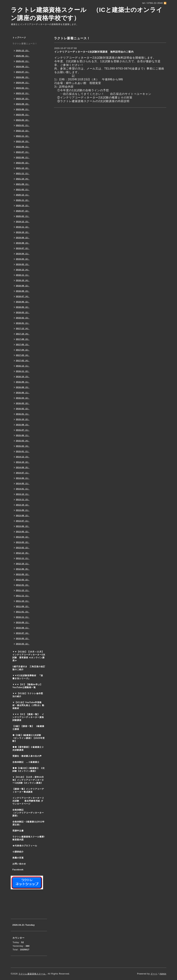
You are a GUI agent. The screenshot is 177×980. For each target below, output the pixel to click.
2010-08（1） (23, 628)
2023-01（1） (23, 125)
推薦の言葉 (18, 858)
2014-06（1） (23, 478)
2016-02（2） (23, 409)
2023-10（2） (23, 99)
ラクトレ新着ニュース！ (25, 44)
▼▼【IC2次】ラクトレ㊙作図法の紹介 (28, 695)
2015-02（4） (23, 446)
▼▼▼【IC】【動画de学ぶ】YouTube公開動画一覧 (27, 686)
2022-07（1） (23, 152)
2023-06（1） (23, 109)
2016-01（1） (23, 414)
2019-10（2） (23, 232)
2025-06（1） (23, 56)
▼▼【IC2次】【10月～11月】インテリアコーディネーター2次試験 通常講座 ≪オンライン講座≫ (29, 656)
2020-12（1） (23, 195)
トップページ (19, 38)
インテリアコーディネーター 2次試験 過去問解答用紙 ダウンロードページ (28, 801)
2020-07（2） (23, 211)
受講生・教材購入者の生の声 (27, 756)
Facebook (18, 870)
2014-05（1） (23, 483)
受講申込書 (18, 831)
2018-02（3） (23, 318)
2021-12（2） (23, 168)
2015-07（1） (23, 430)
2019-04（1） (23, 254)
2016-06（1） (23, 393)
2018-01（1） (23, 323)
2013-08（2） (23, 516)
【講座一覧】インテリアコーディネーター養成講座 (28, 790)
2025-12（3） (23, 51)
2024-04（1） (23, 83)
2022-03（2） (23, 163)
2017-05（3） (23, 344)
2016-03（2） (23, 403)
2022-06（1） (23, 157)
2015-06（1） (23, 435)
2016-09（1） (23, 382)
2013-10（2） (23, 505)
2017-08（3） (23, 339)
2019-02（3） (23, 264)
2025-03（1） (23, 61)
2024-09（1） (23, 67)
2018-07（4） (23, 296)
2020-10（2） (23, 206)
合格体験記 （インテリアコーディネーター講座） (30, 813)
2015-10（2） (23, 419)
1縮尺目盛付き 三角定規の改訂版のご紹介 (29, 668)
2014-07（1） (23, 473)
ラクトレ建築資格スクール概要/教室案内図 (29, 838)
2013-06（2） (23, 526)
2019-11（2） (23, 227)
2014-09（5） (23, 467)
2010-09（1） (23, 622)
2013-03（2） (23, 542)
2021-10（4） (23, 179)
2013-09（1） (23, 510)
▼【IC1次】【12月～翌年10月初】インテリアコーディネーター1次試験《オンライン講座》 (30, 780)
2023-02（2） (23, 120)
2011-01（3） (23, 612)
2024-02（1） (23, 88)
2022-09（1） (23, 147)
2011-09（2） (23, 606)
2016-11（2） (23, 371)
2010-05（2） (23, 638)
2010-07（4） (23, 633)
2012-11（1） (23, 558)
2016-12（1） (23, 366)
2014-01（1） (23, 489)
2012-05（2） (23, 574)
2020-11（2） (23, 200)
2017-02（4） (23, 361)
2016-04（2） (23, 398)
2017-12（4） (23, 328)
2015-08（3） (23, 425)
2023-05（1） (23, 115)
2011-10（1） (23, 601)
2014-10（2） (23, 462)
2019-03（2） (23, 259)
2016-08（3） (23, 387)
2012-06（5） (23, 569)
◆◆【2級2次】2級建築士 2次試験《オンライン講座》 (29, 770)
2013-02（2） (23, 548)
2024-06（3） (23, 77)
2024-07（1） (23, 72)
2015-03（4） (23, 441)
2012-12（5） (23, 553)
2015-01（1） (23, 451)
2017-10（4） (23, 334)
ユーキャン (144, 94)
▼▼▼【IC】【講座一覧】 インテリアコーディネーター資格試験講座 (28, 717)
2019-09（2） (23, 238)
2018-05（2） (23, 307)
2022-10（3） (23, 141)
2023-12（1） (23, 93)
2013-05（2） (23, 532)
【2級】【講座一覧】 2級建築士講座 (28, 728)
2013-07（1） (23, 521)
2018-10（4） (23, 280)
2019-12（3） (23, 222)
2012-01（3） (23, 585)
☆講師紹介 (18, 852)
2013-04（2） (23, 537)
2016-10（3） (23, 377)
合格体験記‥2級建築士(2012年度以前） (29, 823)
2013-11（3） (23, 499)
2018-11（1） (23, 275)
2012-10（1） (23, 564)
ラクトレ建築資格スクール (32, 974)
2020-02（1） (23, 216)
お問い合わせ (19, 864)
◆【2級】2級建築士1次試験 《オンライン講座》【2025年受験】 (29, 738)
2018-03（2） (23, 312)
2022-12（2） (23, 131)
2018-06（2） (23, 302)
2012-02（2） (23, 580)
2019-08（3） (23, 243)
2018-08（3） (23, 291)
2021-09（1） (23, 184)
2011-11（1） (23, 596)
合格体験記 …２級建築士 (27, 762)
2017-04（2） (23, 350)
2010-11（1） (23, 617)
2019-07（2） (23, 248)
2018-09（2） (23, 286)
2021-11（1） (23, 173)
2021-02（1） (23, 189)
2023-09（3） (23, 104)
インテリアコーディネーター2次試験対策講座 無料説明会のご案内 (94, 52)
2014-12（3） (23, 457)
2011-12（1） (23, 590)
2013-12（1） (23, 494)
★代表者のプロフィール (25, 846)
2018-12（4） (23, 270)
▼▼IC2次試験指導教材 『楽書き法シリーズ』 (28, 677)
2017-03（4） (23, 355)
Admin (163, 974)
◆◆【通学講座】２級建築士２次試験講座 (28, 749)
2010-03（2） (23, 644)
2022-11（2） (23, 136)
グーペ (154, 974)
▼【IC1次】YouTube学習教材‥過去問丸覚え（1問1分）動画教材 (28, 705)
